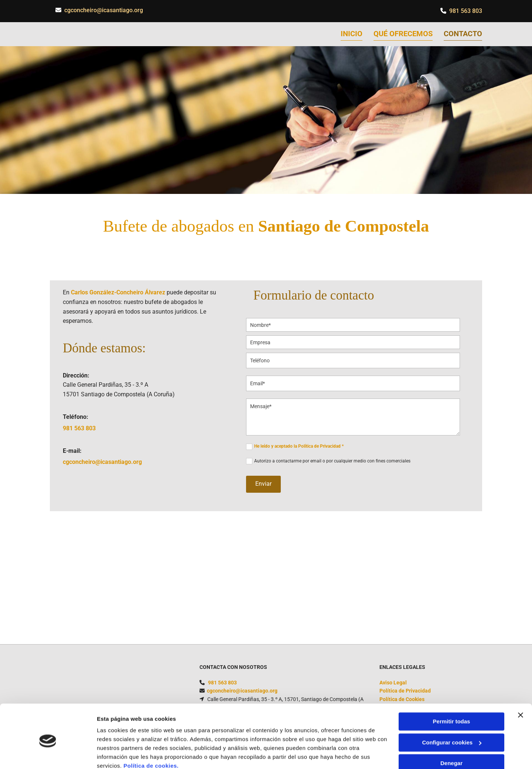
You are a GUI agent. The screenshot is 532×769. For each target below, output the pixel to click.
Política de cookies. (151, 734)
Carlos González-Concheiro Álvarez (118, 293)
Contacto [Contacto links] (463, 34)
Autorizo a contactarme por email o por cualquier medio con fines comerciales (332, 461)
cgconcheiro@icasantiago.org (104, 10)
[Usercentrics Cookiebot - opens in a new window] (48, 755)
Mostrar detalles (118, 754)
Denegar (451, 732)
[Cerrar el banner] (521, 683)
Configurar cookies (452, 710)
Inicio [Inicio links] (352, 34)
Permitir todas (452, 690)
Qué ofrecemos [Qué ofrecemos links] (403, 34)
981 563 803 (466, 11)
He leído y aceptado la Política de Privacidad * (299, 447)
